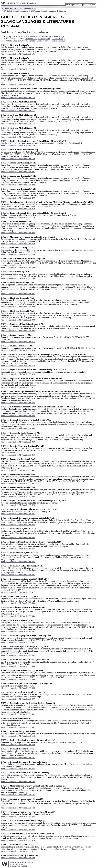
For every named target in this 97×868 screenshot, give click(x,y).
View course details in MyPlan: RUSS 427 (18, 592)
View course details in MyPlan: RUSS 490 (18, 688)
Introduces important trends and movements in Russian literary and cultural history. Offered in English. (42, 142)
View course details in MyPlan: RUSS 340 (18, 442)
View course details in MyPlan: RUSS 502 (18, 727)
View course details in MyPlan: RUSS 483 (18, 666)
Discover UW (16, 9)
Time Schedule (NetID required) (36, 36)
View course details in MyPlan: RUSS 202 (18, 185)
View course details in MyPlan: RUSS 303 (18, 320)
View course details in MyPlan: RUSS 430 (18, 603)
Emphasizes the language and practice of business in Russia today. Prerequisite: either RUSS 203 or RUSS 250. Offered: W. (45, 337)
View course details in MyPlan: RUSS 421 (18, 514)
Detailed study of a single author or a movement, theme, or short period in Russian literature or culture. (42, 741)
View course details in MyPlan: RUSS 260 (18, 278)
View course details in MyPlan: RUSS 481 (18, 642)
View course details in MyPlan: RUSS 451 (18, 631)
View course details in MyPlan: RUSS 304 (18, 331)
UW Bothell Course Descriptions (15, 11)
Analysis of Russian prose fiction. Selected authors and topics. (28, 813)
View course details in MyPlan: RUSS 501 (18, 714)
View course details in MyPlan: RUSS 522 (18, 769)
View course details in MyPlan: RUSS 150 (18, 159)
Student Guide (29, 9)
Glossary (61, 11)
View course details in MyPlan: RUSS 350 (18, 455)
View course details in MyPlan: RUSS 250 (18, 267)
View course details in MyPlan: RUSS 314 (18, 350)
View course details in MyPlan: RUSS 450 (18, 616)
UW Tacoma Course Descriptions (42, 11)
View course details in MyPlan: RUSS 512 (18, 736)
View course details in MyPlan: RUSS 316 (18, 366)
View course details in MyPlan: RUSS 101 (18, 54)
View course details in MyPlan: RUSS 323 (18, 416)
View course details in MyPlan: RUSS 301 (18, 294)
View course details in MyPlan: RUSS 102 (18, 69)
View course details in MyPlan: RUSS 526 (18, 795)
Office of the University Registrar (22, 862)
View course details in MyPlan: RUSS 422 (18, 525)
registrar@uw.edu (16, 864)
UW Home (5, 9)
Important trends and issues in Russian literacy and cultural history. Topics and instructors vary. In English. (43, 371)
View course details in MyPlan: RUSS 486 (18, 679)
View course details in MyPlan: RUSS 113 (18, 137)
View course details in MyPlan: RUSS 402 (18, 483)
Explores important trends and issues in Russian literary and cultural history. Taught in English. (39, 214)
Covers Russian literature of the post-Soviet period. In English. (30, 510)
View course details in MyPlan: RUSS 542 (18, 808)
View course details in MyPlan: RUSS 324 (18, 429)
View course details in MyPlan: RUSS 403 (18, 496)
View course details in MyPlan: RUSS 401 (18, 470)
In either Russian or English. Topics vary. (26, 685)
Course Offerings (57, 36)
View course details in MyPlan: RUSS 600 (18, 858)
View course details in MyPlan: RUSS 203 (18, 198)
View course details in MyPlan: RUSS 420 (18, 505)
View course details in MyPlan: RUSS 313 (18, 342)
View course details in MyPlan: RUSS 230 (18, 244)
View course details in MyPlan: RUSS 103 (18, 85)
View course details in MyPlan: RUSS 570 (18, 840)
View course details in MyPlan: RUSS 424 (18, 549)
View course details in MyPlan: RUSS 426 (18, 575)
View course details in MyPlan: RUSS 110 (18, 98)
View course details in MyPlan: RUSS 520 (18, 745)
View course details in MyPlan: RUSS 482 (18, 655)
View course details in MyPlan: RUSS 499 (18, 699)
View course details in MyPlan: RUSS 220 (18, 217)
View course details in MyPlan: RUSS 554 (18, 830)
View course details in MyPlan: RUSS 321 (18, 387)
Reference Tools (90, 5)
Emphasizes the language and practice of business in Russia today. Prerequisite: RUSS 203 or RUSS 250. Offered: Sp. (48, 347)
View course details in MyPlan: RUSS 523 (18, 782)
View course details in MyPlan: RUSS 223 (18, 233)
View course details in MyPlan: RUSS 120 (18, 146)
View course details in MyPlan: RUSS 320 (18, 374)
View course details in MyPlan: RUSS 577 (18, 851)
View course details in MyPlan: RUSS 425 (18, 562)
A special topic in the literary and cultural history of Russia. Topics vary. (33, 502)
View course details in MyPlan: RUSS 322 (18, 403)
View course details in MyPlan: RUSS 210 (18, 209)
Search (69, 5)
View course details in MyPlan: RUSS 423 (18, 538)
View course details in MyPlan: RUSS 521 (18, 758)
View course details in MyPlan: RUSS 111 (18, 111)
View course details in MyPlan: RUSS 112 (18, 124)
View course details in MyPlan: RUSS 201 (18, 172)
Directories (78, 5)
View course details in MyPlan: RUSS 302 (18, 307)
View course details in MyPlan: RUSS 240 (18, 254)
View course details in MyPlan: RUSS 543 (18, 816)
